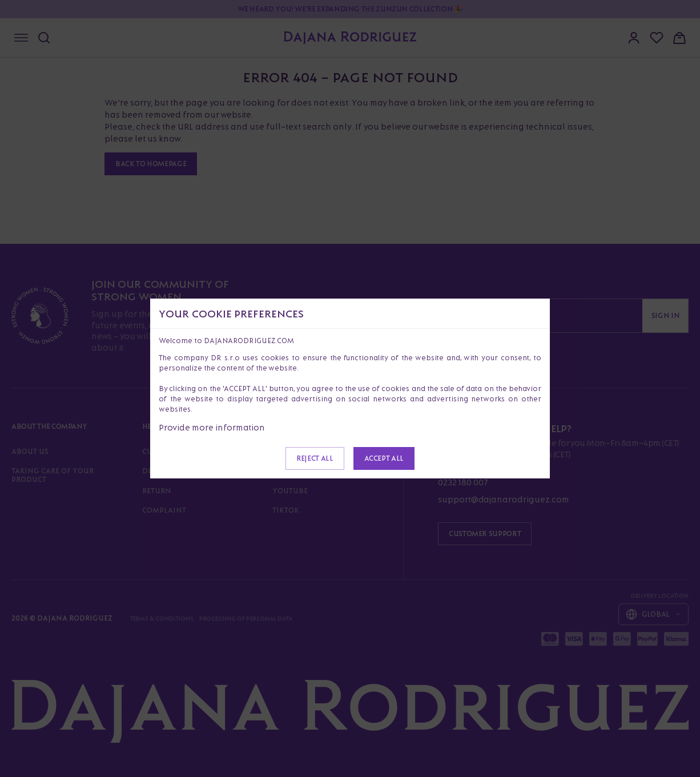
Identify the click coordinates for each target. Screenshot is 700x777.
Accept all (384, 458)
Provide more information (212, 427)
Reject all (315, 458)
